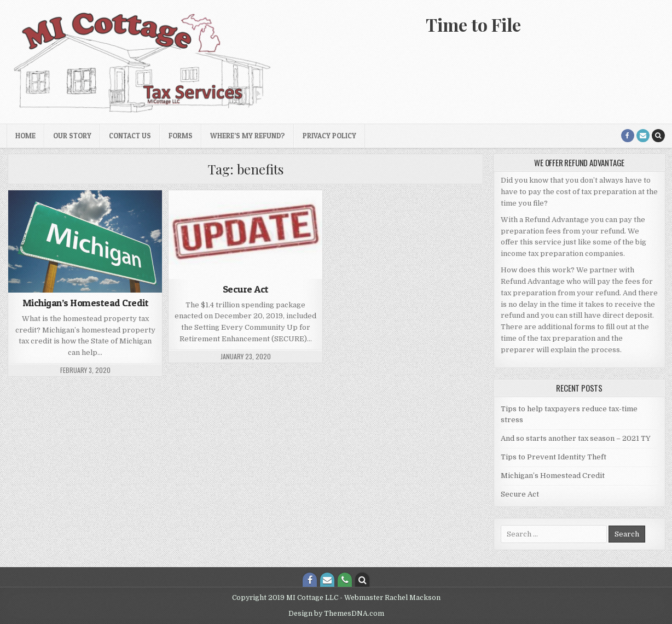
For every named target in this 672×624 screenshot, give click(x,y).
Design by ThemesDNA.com (336, 614)
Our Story (72, 136)
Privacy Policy (329, 136)
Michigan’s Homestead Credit (86, 303)
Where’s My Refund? (248, 136)
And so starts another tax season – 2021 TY (576, 438)
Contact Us (130, 136)
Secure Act (246, 289)
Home (25, 136)
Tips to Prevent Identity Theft (554, 457)
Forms (181, 136)
